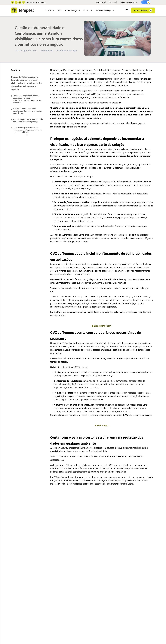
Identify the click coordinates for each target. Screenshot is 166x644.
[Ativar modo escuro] (146, 2)
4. (27, 130)
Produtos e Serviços (67, 50)
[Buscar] (127, 10)
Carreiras (113, 2)
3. (27, 120)
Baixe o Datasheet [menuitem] (102, 326)
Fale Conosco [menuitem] (102, 425)
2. (27, 111)
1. (27, 99)
